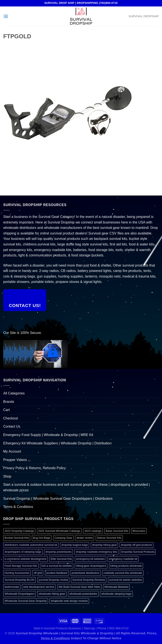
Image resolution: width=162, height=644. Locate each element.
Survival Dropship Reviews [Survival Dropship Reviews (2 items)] (89, 580)
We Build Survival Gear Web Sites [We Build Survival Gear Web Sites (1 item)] (79, 587)
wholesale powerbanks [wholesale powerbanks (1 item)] (83, 594)
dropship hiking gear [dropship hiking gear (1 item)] (104, 545)
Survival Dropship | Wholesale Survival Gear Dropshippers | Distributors (58, 499)
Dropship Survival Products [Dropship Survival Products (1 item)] (138, 552)
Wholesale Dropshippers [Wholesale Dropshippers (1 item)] (19, 594)
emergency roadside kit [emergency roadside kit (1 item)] (123, 559)
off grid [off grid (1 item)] (38, 573)
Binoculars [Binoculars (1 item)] (139, 531)
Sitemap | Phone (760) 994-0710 (106, 628)
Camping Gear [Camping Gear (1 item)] (63, 538)
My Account (12, 451)
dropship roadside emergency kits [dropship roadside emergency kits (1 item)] (96, 552)
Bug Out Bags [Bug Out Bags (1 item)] (42, 538)
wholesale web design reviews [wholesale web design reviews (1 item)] (69, 601)
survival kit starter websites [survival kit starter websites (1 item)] (126, 580)
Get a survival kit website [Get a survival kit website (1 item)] (57, 566)
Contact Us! (25, 305)
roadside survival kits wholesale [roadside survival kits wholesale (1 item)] (123, 573)
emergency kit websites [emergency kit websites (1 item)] (90, 559)
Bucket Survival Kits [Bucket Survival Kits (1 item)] (17, 538)
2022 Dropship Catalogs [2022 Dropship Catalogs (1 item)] (19, 531)
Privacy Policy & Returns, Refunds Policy (35, 468)
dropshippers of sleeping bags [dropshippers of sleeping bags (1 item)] (23, 552)
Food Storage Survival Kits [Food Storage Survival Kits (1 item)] (21, 566)
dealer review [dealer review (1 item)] (85, 538)
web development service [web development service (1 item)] (39, 587)
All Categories (14, 393)
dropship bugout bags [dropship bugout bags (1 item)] (75, 545)
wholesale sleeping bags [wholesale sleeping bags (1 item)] (116, 594)
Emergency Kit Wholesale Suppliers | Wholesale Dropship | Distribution (57, 443)
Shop (7, 476)
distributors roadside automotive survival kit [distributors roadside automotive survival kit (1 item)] (31, 545)
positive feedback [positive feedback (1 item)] (57, 573)
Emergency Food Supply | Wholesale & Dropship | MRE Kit (48, 435)
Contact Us (12, 426)
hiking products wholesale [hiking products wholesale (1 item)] (126, 566)
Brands (9, 402)
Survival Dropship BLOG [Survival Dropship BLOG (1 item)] (19, 580)
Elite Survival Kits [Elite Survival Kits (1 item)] (61, 559)
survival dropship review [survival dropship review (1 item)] (53, 580)
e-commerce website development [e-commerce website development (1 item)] (25, 559)
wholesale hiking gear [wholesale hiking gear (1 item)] (52, 594)
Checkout (11, 418)
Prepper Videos (15, 460)
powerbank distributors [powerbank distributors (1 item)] (86, 573)
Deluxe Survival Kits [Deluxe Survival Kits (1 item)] (109, 538)
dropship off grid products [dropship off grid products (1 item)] (136, 545)
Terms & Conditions (18, 507)
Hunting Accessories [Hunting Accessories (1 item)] (17, 573)
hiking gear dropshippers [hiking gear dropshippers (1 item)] (91, 566)
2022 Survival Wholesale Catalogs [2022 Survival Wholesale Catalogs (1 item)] (59, 531)
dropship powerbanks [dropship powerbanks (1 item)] (59, 552)
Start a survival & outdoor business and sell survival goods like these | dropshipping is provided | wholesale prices (76, 487)
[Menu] (6, 16)
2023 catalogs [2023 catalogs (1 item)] (93, 531)
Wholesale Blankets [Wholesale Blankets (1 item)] (116, 587)
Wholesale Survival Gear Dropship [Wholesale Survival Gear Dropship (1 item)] (26, 601)
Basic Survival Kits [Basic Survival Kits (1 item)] (117, 531)
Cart (6, 410)
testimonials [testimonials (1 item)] (12, 587)
